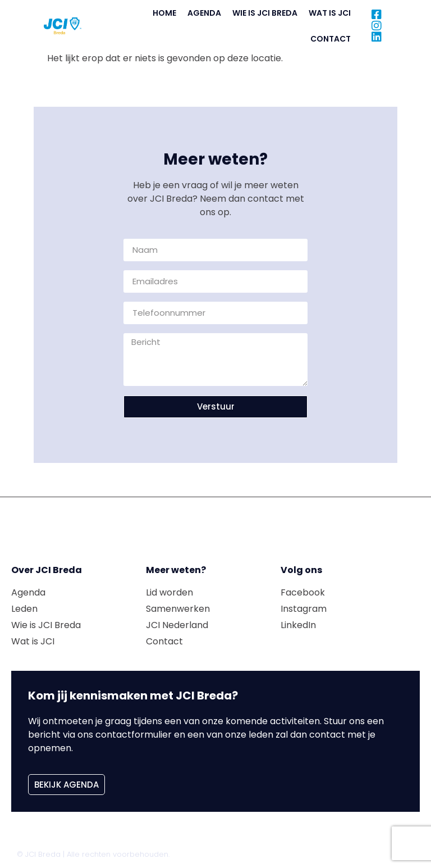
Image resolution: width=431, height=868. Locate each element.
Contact (331, 39)
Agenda (204, 13)
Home (164, 13)
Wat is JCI (330, 13)
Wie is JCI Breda (265, 13)
